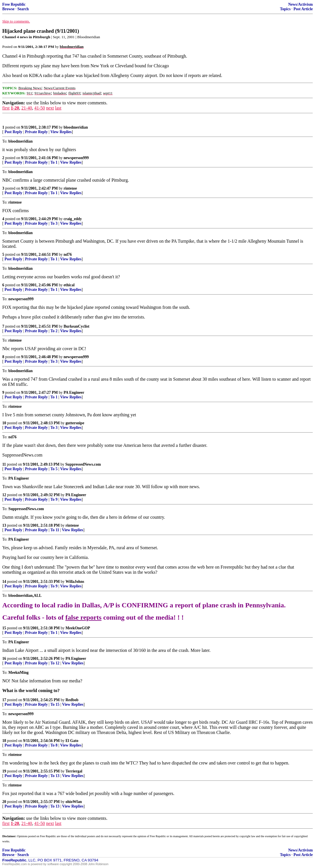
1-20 (15, 108)
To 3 (54, 223)
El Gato (72, 741)
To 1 (54, 162)
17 (4, 700)
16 (4, 659)
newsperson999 (76, 158)
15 (4, 628)
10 (4, 423)
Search (23, 9)
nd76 (68, 254)
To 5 (54, 469)
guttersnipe (75, 423)
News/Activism (300, 4)
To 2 (54, 331)
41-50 (39, 108)
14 (4, 582)
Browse (8, 9)
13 (4, 525)
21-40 (27, 108)
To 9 (54, 499)
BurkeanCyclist (76, 326)
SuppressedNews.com (83, 464)
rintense (70, 188)
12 (4, 495)
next (50, 108)
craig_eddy (73, 219)
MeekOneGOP (78, 628)
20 (4, 802)
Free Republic (14, 4)
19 (4, 771)
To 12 (55, 663)
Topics (285, 9)
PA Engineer (74, 393)
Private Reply (36, 132)
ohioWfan (74, 802)
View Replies (61, 132)
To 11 (55, 530)
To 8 (54, 745)
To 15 (55, 704)
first (6, 108)
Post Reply (13, 132)
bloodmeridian (76, 127)
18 (4, 741)
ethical (69, 285)
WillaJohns (75, 582)
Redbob (72, 700)
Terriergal (74, 771)
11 (4, 464)
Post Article (303, 9)
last (58, 108)
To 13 (55, 776)
